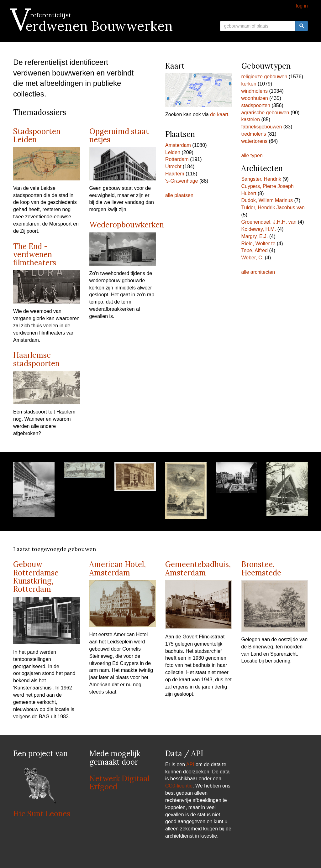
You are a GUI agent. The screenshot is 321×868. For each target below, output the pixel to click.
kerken (249, 84)
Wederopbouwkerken (127, 225)
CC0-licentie (179, 786)
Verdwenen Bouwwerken (93, 26)
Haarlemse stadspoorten (36, 359)
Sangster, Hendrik (261, 179)
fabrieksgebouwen (262, 127)
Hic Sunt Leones (42, 814)
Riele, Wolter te (258, 244)
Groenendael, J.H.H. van (269, 222)
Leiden (173, 152)
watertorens (255, 141)
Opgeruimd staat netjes (119, 135)
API (190, 764)
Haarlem (175, 174)
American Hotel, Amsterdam (118, 568)
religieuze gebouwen (264, 77)
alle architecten (258, 272)
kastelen (251, 120)
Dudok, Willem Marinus (267, 200)
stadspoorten (256, 105)
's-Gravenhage (182, 181)
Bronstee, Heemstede (261, 568)
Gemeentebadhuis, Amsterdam (198, 568)
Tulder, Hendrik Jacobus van (273, 208)
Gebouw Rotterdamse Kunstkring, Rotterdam (36, 577)
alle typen (252, 156)
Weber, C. (253, 258)
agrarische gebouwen (265, 113)
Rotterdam (177, 159)
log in (302, 6)
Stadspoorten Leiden (37, 135)
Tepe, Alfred (255, 250)
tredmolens (254, 134)
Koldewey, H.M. (259, 229)
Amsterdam (178, 145)
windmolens (255, 91)
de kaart (219, 114)
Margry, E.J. (255, 236)
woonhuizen (255, 98)
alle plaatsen (179, 195)
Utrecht (173, 166)
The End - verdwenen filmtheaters (35, 255)
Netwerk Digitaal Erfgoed (119, 783)
